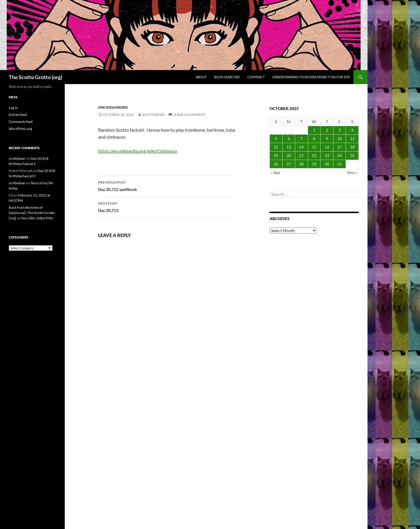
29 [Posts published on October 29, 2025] (314, 164)
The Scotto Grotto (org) (35, 77)
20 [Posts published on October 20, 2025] (289, 155)
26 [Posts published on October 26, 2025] (276, 164)
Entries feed (18, 115)
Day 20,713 (167, 206)
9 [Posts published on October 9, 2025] (327, 139)
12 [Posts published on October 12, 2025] (276, 147)
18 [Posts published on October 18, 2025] (352, 147)
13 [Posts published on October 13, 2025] (289, 147)
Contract (256, 77)
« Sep (275, 172)
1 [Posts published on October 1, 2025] (314, 130)
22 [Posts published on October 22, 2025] (314, 155)
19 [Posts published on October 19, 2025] (276, 155)
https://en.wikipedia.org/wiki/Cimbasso (138, 151)
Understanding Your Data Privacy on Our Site (311, 77)
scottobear (153, 115)
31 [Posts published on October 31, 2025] (339, 164)
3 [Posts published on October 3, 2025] (339, 130)
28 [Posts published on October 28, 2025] (301, 164)
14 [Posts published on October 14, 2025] (301, 147)
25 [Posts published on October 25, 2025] (352, 155)
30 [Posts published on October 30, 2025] (327, 164)
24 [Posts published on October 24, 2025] (339, 155)
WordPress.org (20, 129)
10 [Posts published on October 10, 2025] (339, 139)
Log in (13, 108)
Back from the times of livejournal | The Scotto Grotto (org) (32, 213)
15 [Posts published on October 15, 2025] (314, 147)
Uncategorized (113, 107)
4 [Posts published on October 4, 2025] (352, 130)
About (201, 77)
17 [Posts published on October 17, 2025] (339, 147)
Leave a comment (189, 115)
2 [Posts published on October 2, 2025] (327, 130)
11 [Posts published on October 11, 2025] (352, 139)
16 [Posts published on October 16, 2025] (327, 147)
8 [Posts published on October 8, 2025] (314, 139)
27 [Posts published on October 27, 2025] (289, 164)
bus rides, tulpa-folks (37, 218)
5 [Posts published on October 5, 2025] (276, 139)
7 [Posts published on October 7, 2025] (301, 139)
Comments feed (21, 122)
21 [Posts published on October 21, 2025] (301, 155)
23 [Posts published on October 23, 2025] (327, 155)
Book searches (227, 77)
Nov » (352, 172)
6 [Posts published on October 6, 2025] (289, 139)
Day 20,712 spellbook (167, 185)
